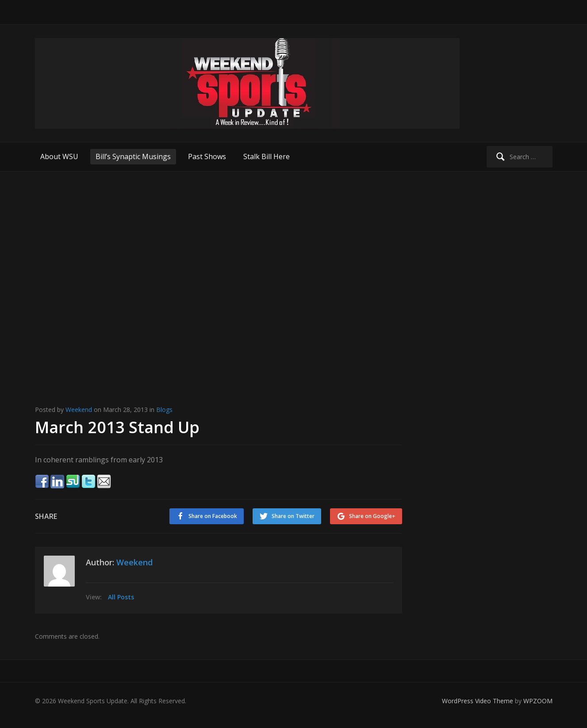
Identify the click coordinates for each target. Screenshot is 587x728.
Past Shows (207, 156)
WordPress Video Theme (478, 701)
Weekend (79, 410)
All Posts (121, 597)
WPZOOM (538, 701)
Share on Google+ (372, 516)
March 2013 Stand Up (117, 427)
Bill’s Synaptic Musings (133, 156)
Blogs (164, 410)
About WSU (59, 156)
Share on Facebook (213, 516)
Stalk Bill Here (267, 156)
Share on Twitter (293, 516)
